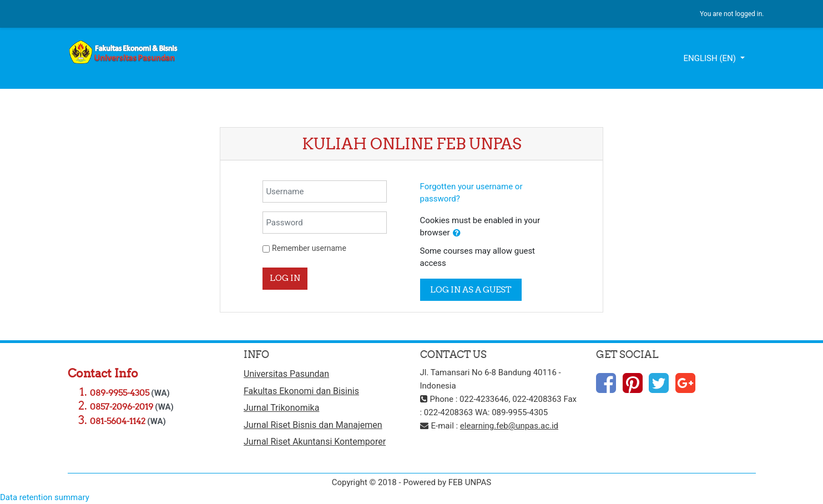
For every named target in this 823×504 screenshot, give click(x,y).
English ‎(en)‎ (710, 58)
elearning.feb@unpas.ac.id (509, 426)
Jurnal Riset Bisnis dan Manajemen (313, 425)
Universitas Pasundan (286, 374)
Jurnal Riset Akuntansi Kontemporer (315, 442)
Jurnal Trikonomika (281, 408)
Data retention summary (45, 497)
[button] (457, 233)
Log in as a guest (471, 289)
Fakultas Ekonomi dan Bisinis (301, 391)
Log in (285, 278)
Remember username (309, 248)
